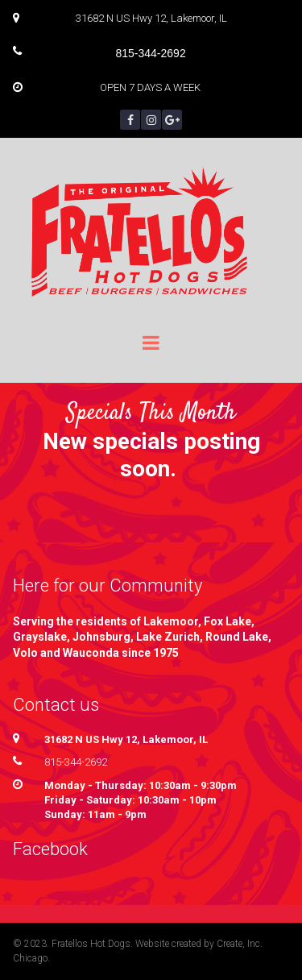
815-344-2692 (76, 762)
